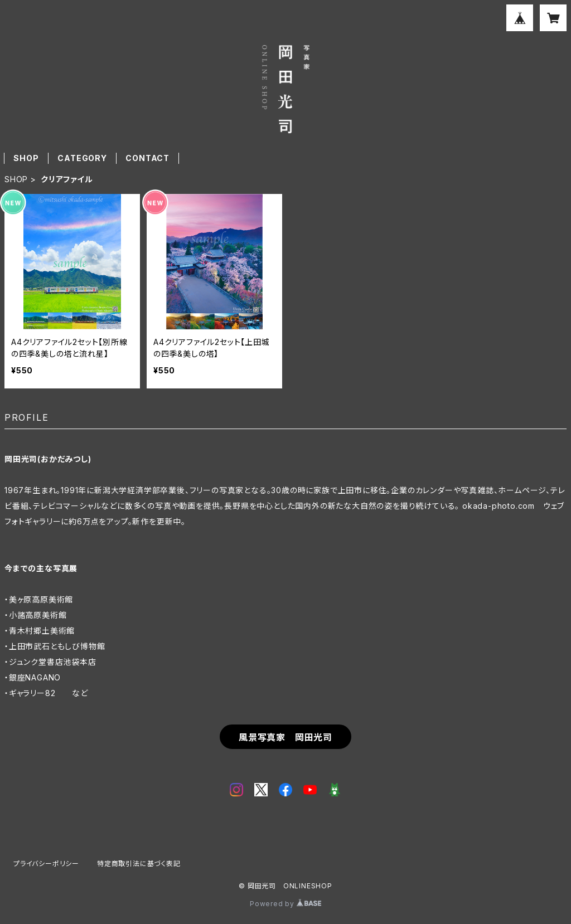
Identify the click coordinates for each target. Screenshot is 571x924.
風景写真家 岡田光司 (285, 737)
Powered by (285, 904)
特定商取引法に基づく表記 (139, 864)
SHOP (26, 158)
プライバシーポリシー (46, 864)
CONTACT (147, 158)
